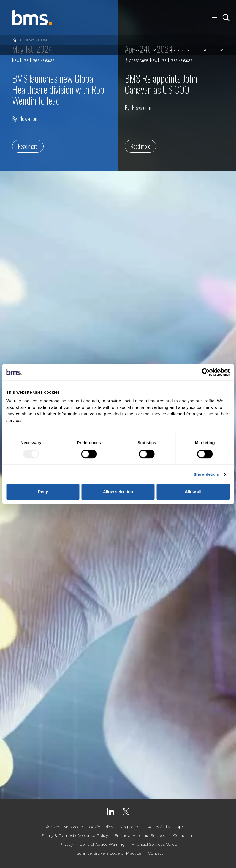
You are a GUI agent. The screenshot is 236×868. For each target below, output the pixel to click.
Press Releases (42, 60)
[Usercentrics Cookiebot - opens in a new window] (206, 372)
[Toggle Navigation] (215, 18)
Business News (137, 60)
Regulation (130, 827)
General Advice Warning (102, 844)
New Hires (20, 60)
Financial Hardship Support (141, 835)
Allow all (193, 492)
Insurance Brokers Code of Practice (107, 853)
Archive (214, 50)
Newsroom (29, 118)
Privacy (66, 844)
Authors (181, 50)
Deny (43, 492)
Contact (155, 853)
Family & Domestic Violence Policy (74, 835)
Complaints (184, 835)
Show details (206, 474)
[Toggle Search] (226, 18)
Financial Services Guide (154, 844)
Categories (145, 50)
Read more (28, 146)
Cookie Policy (100, 827)
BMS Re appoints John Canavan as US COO (161, 84)
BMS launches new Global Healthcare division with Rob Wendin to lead (58, 89)
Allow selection (118, 492)
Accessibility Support (167, 827)
